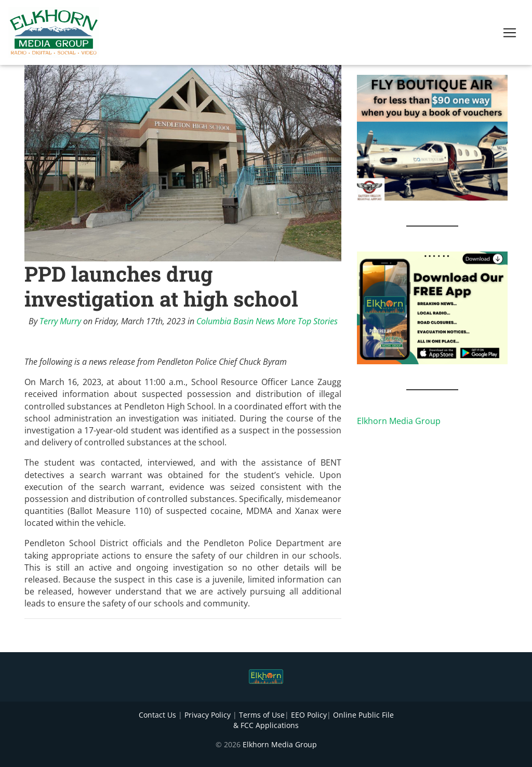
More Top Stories (307, 321)
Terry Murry (60, 321)
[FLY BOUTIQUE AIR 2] (432, 137)
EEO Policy (309, 715)
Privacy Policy (208, 715)
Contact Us (157, 715)
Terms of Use (262, 715)
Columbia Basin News (236, 321)
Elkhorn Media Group (399, 421)
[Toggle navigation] (510, 35)
